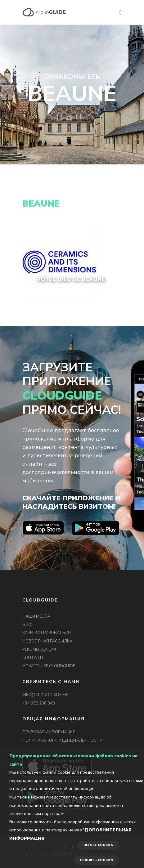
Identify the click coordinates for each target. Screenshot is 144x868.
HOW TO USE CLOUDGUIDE (49, 666)
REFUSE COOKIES (98, 845)
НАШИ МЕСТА (36, 616)
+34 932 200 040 (39, 703)
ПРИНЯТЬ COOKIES (96, 860)
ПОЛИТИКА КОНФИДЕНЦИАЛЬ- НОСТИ (62, 740)
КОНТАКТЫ (34, 658)
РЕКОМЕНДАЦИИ (39, 650)
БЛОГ (28, 625)
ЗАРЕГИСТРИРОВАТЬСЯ (47, 633)
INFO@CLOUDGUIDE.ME (45, 695)
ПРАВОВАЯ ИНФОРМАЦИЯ (49, 732)
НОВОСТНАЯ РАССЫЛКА (47, 641)
